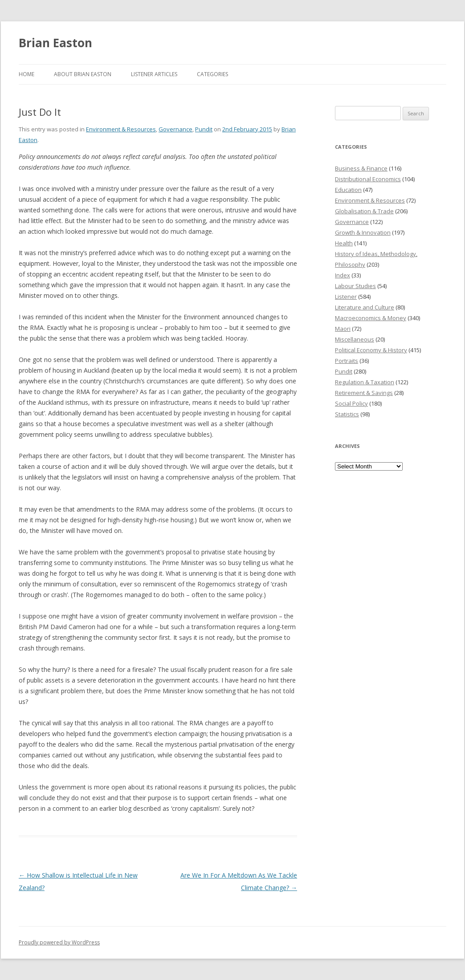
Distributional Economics (368, 179)
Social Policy (351, 403)
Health (344, 243)
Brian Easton (55, 43)
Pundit (204, 129)
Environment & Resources (121, 129)
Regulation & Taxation (365, 382)
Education (348, 190)
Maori (343, 329)
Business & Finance (361, 168)
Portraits (347, 361)
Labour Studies (355, 286)
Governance (175, 129)
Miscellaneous (355, 339)
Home (27, 74)
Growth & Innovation (363, 232)
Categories (212, 74)
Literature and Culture (365, 307)
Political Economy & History (371, 350)
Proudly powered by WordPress (59, 942)
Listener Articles (154, 74)
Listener (346, 297)
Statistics (347, 414)
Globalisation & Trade (364, 211)
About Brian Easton (83, 74)
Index (343, 275)
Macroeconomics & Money (371, 318)
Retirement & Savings (364, 393)
